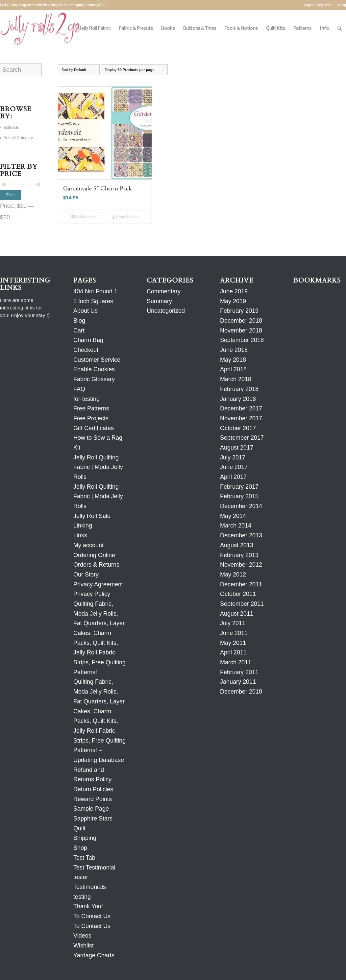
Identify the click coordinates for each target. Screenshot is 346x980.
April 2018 (233, 369)
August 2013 (237, 545)
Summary (159, 301)
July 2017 (233, 457)
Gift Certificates (94, 428)
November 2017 (241, 418)
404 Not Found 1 (95, 291)
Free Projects (91, 418)
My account (88, 545)
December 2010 (241, 692)
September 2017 (242, 438)
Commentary (164, 291)
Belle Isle (11, 128)
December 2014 (241, 506)
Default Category (18, 138)
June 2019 (234, 291)
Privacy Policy (92, 594)
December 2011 (241, 584)
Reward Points (93, 799)
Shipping (85, 838)
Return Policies (93, 789)
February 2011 (239, 672)
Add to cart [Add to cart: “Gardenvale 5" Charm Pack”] (83, 217)
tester (81, 877)
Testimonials (90, 887)
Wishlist (84, 945)
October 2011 (238, 594)
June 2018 (234, 350)
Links (80, 535)
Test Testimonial (94, 868)
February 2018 (239, 389)
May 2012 (233, 575)
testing (82, 897)
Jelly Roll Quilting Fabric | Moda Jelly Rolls (98, 467)
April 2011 (233, 652)
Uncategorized (166, 311)
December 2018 (241, 321)
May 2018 (233, 360)
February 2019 (239, 311)
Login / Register (317, 5)
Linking (83, 526)
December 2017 (241, 408)
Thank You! (88, 906)
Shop (80, 848)
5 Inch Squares (93, 301)
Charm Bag (88, 340)
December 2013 (241, 535)
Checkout (86, 350)
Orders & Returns (96, 565)
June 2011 (234, 633)
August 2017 (237, 448)
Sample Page (91, 809)
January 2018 (238, 399)
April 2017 (233, 477)
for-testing (86, 399)
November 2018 (241, 331)
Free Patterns (91, 408)
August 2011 (237, 614)
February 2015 (239, 496)
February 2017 (239, 487)
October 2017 (238, 428)
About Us (86, 311)
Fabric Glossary (94, 379)
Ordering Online (94, 555)
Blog (342, 5)
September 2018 (242, 340)
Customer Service (97, 360)
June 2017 (234, 467)
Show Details (125, 217)
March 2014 (236, 526)
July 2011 (233, 623)
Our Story (86, 575)
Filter (11, 195)
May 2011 (233, 643)
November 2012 (241, 565)
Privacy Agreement (98, 584)
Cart (79, 331)
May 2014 (233, 516)
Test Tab (84, 858)
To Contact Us (92, 916)
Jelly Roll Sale (92, 516)
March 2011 (236, 662)
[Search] (340, 29)
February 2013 (239, 555)
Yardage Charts (94, 955)
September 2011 (242, 604)
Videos (82, 936)
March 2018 (236, 379)
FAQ (79, 389)
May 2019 (233, 301)
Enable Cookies (94, 369)
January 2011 (238, 682)
